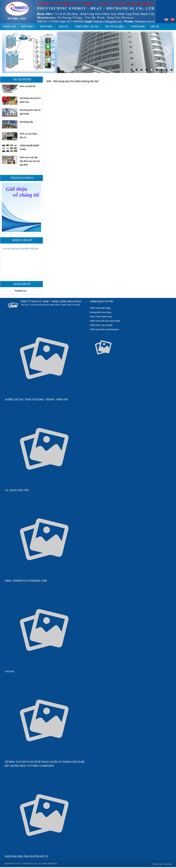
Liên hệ (155, 27)
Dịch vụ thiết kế (27, 86)
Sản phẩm (46, 27)
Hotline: (10, 671)
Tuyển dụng (138, 27)
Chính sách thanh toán (101, 317)
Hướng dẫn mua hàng (100, 312)
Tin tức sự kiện (114, 27)
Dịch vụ (64, 27)
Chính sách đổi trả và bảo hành (105, 321)
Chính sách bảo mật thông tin (104, 329)
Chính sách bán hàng (100, 308)
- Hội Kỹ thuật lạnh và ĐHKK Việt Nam (20, 249)
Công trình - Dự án (87, 27)
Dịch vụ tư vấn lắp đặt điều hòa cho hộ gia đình (30, 161)
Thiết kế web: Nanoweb (162, 864)
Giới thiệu (27, 27)
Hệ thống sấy (26, 122)
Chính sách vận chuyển (101, 325)
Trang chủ (9, 27)
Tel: (7, 490)
